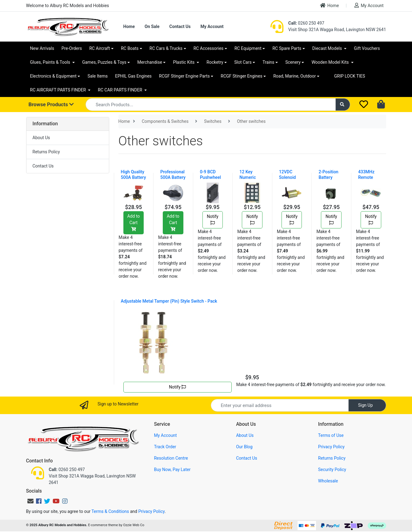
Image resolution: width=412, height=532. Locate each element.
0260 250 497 (306, 23)
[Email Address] (280, 405)
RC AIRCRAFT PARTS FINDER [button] (59, 90)
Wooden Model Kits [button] (331, 62)
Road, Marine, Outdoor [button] (294, 76)
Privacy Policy (331, 447)
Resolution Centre (171, 458)
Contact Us (180, 26)
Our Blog (244, 447)
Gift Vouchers (367, 48)
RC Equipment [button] (248, 48)
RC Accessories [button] (209, 48)
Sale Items (98, 76)
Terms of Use (331, 435)
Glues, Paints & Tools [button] (51, 62)
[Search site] (343, 105)
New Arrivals (42, 48)
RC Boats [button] (130, 48)
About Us (41, 138)
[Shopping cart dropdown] (382, 105)
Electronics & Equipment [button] (53, 76)
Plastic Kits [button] (184, 62)
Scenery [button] (293, 62)
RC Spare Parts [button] (287, 48)
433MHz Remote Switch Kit (368, 177)
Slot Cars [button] (243, 62)
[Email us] (30, 501)
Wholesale (328, 481)
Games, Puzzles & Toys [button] (104, 62)
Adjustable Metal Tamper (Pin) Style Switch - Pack (169, 301)
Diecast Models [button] (328, 48)
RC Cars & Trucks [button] (166, 48)
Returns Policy (46, 152)
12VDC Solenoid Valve (288, 177)
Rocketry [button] (215, 62)
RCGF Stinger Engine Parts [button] (184, 76)
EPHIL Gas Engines (133, 76)
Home (330, 5)
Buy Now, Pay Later (172, 470)
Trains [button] (268, 62)
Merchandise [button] (150, 62)
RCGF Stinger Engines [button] (241, 76)
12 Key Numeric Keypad (248, 177)
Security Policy (332, 470)
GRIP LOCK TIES (350, 76)
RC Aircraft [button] (100, 48)
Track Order (165, 447)
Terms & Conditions (110, 511)
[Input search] (211, 105)
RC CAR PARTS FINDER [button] (120, 90)
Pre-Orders (72, 48)
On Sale (152, 26)
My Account (369, 5)
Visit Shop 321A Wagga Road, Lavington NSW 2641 (337, 30)
